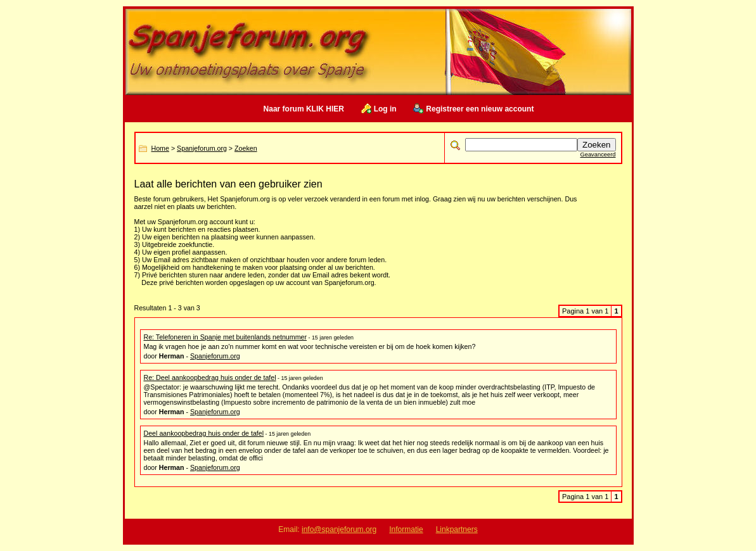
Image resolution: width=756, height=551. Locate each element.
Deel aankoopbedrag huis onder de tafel (204, 433)
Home (160, 148)
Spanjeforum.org (202, 148)
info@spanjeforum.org (339, 529)
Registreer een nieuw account (480, 109)
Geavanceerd (598, 155)
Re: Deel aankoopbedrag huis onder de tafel (210, 377)
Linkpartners (457, 529)
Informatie (406, 529)
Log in (385, 109)
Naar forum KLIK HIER (304, 109)
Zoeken (246, 148)
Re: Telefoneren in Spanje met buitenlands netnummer (226, 337)
